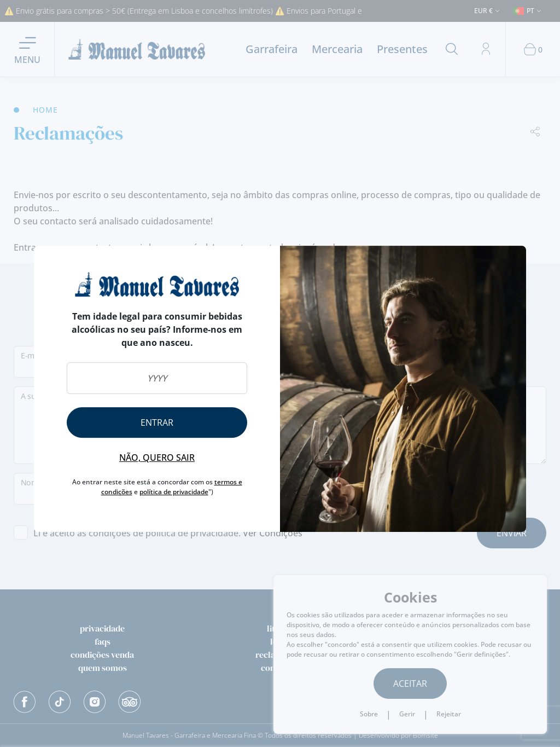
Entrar (157, 422)
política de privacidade (174, 492)
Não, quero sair (157, 458)
